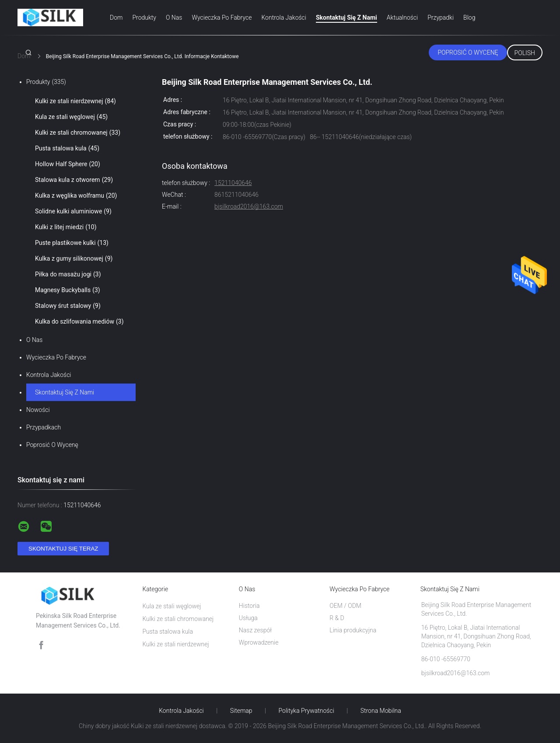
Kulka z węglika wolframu (76, 195)
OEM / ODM (345, 606)
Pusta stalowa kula (67, 148)
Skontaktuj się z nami (346, 17)
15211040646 (233, 183)
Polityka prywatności (306, 711)
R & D (337, 618)
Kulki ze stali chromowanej (78, 133)
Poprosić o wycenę (468, 52)
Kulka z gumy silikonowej (74, 258)
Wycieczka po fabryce (222, 17)
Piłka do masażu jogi (68, 274)
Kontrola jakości (284, 17)
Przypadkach (44, 427)
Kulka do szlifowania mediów (79, 321)
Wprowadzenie (259, 642)
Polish (525, 53)
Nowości (38, 410)
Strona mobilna (381, 711)
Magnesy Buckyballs (68, 290)
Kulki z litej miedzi (66, 227)
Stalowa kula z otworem (74, 180)
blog (469, 17)
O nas (174, 17)
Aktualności (402, 17)
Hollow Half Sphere (68, 164)
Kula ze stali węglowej (71, 117)
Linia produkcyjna (353, 630)
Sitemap (241, 711)
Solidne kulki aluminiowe (73, 211)
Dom (116, 17)
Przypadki (441, 17)
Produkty (144, 17)
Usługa (248, 618)
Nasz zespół (255, 630)
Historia (249, 606)
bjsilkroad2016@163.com (249, 206)
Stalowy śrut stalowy (68, 306)
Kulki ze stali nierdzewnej (75, 101)
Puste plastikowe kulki (72, 243)
